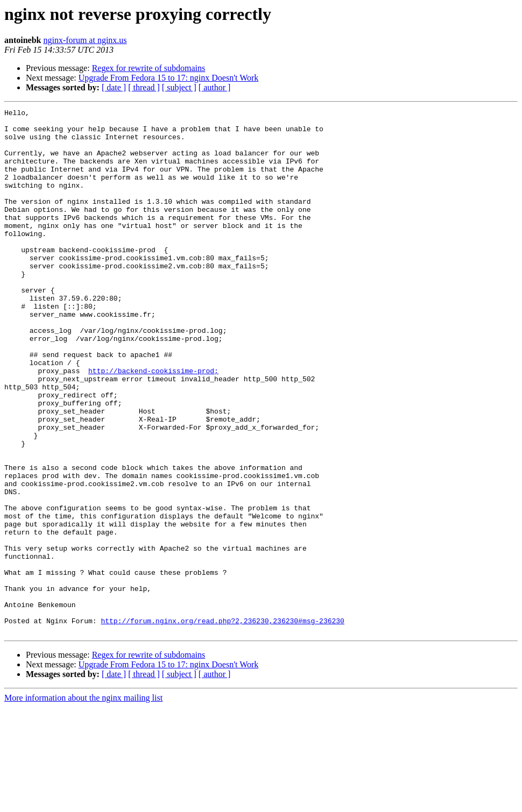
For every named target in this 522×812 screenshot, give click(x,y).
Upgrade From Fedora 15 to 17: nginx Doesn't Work (169, 78)
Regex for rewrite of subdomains (149, 68)
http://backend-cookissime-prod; (153, 424)
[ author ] (215, 87)
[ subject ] (179, 87)
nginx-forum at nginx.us (85, 40)
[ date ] (114, 87)
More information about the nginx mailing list (83, 803)
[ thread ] (144, 87)
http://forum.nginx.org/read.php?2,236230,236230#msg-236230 (222, 724)
